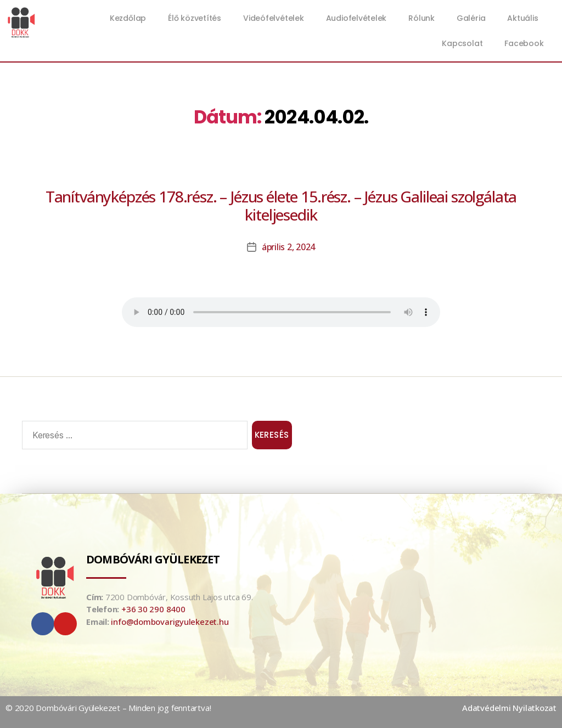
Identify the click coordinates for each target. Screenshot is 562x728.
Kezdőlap (128, 18)
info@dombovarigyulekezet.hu (170, 622)
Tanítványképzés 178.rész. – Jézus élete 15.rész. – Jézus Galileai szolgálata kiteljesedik (281, 205)
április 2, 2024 (288, 247)
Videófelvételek (274, 18)
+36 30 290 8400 (153, 609)
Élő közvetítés (195, 18)
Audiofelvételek (356, 18)
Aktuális (525, 18)
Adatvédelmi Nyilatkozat (509, 708)
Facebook (524, 43)
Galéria (471, 18)
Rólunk (421, 18)
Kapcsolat (462, 43)
